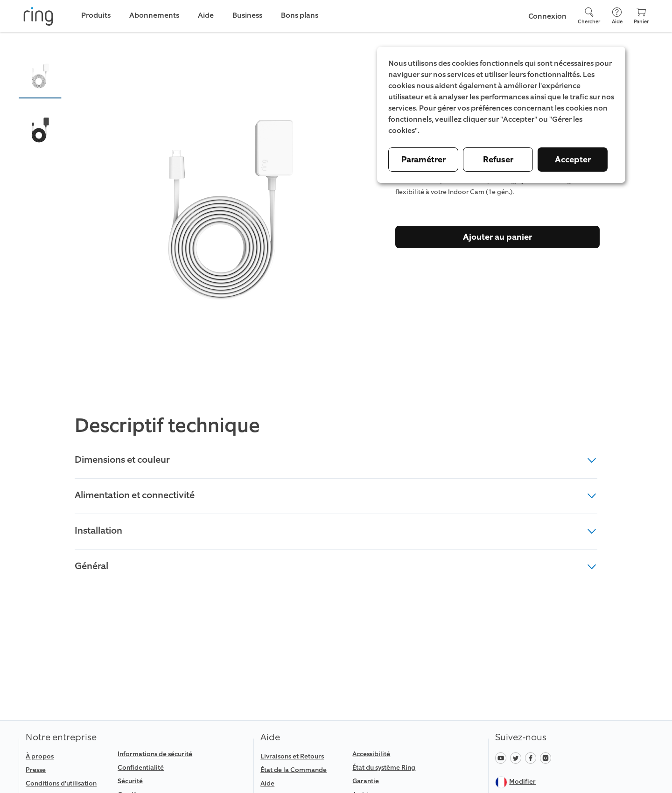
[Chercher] (589, 16)
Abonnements (154, 15)
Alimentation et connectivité (336, 495)
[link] (68, 784)
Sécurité (130, 781)
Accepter (573, 160)
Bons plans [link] (300, 15)
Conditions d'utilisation (61, 783)
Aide (267, 783)
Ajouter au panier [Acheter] (497, 237)
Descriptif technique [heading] (167, 426)
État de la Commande (294, 770)
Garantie (366, 781)
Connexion (547, 16)
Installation (336, 530)
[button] (40, 76)
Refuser (498, 160)
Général (336, 566)
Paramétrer (423, 160)
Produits (96, 15)
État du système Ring (384, 768)
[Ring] (38, 16)
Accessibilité (371, 754)
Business (247, 15)
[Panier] (641, 16)
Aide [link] (206, 15)
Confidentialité (141, 768)
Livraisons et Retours (292, 756)
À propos (40, 756)
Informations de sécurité (155, 754)
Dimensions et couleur (336, 459)
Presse (36, 770)
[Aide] (617, 16)
